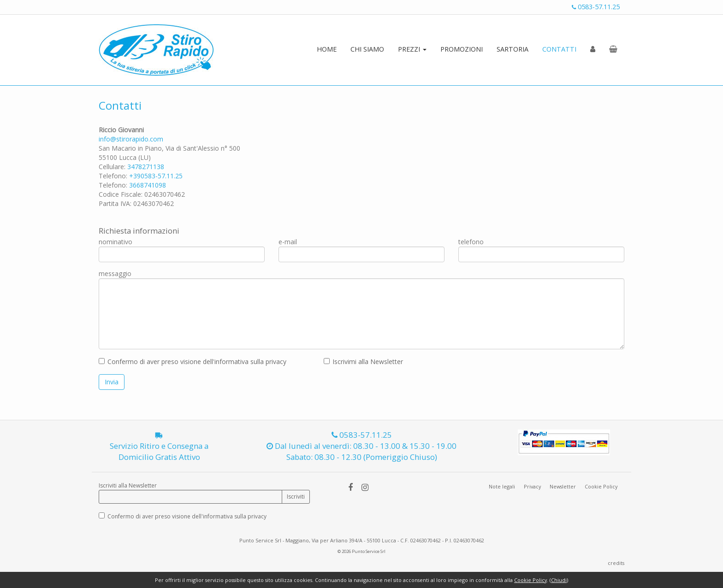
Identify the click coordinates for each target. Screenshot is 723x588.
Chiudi (559, 580)
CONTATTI (559, 49)
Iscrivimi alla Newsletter (368, 362)
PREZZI (412, 49)
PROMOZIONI (462, 49)
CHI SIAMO (367, 49)
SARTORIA (513, 49)
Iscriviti (296, 497)
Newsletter (563, 486)
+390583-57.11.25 (156, 176)
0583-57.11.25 (596, 7)
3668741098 (148, 185)
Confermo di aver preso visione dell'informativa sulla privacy (197, 362)
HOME (327, 49)
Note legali (502, 486)
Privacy (532, 486)
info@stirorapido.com (131, 139)
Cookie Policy (601, 486)
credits (616, 563)
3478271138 (146, 167)
